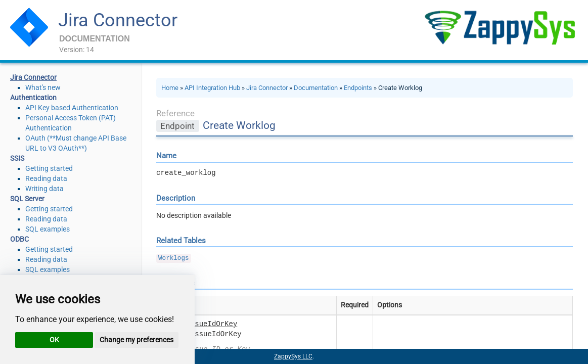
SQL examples (48, 229)
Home (170, 88)
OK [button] (54, 340)
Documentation (316, 88)
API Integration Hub (212, 88)
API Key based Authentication (72, 108)
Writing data (44, 189)
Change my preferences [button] (137, 340)
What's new (43, 87)
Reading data (46, 178)
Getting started (49, 168)
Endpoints (358, 88)
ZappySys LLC (293, 356)
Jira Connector (118, 20)
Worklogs (173, 258)
